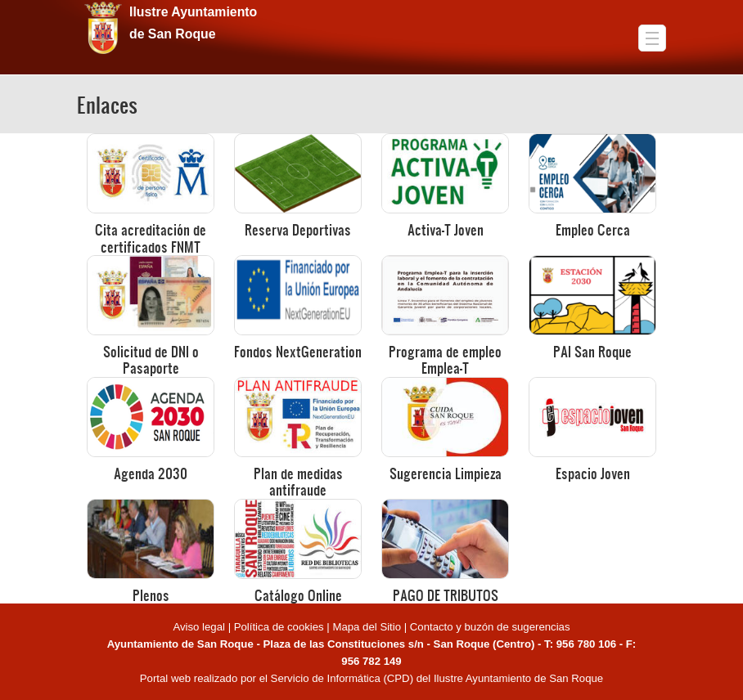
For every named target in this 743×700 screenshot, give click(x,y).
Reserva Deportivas (298, 229)
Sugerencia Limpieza (446, 473)
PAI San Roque (592, 351)
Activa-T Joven (446, 229)
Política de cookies (279, 627)
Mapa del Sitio (367, 627)
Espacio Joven (593, 473)
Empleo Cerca (593, 229)
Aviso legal (200, 627)
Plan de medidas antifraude (298, 481)
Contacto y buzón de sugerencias (490, 627)
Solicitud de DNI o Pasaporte (151, 359)
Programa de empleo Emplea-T (445, 359)
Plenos (151, 595)
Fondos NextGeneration (298, 351)
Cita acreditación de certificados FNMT (151, 238)
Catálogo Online (298, 595)
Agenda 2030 (151, 473)
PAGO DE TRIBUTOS (446, 595)
